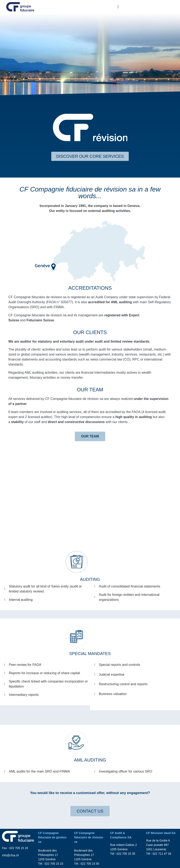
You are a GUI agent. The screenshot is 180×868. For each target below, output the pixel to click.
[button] (118, 7)
